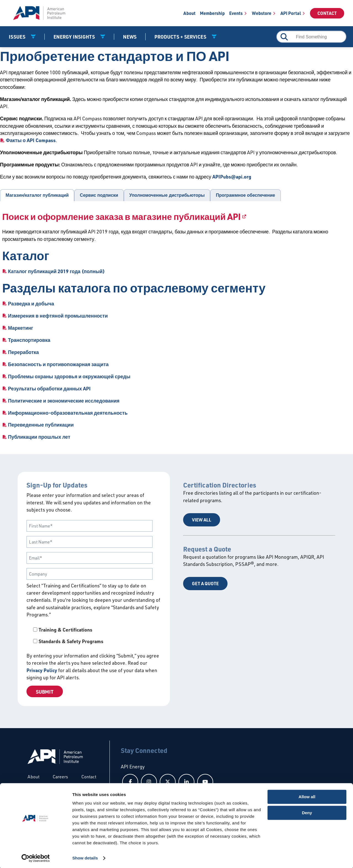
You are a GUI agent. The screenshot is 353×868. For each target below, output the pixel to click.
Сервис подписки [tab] (99, 195)
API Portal (291, 13)
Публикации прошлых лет (39, 437)
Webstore (262, 13)
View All (202, 520)
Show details (85, 857)
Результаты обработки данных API (49, 388)
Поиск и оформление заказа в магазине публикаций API (121, 216)
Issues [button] (18, 37)
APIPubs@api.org (232, 177)
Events (236, 13)
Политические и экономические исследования (64, 401)
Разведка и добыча (31, 303)
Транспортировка (29, 340)
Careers (60, 777)
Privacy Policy (42, 670)
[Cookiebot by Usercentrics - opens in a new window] (36, 857)
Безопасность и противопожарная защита (58, 364)
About (189, 13)
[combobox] (311, 37)
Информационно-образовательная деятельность (68, 413)
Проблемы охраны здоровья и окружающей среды (69, 376)
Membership (212, 13)
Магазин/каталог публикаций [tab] (37, 195)
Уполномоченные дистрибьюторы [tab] (167, 195)
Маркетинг (21, 328)
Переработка (23, 352)
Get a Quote (205, 583)
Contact (327, 13)
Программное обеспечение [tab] (246, 195)
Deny (307, 812)
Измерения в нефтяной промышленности (58, 316)
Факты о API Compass (31, 140)
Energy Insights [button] (75, 37)
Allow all (307, 796)
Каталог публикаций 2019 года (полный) (56, 271)
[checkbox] (94, 636)
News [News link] (130, 37)
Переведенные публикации (41, 425)
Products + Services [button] (181, 37)
